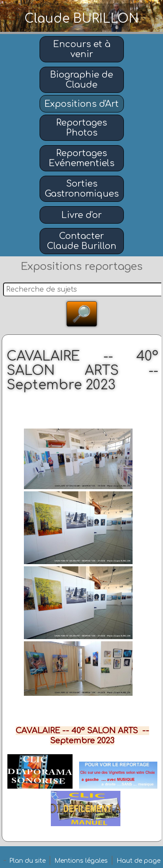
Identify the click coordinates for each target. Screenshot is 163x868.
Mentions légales (81, 861)
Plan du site (27, 861)
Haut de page (138, 861)
